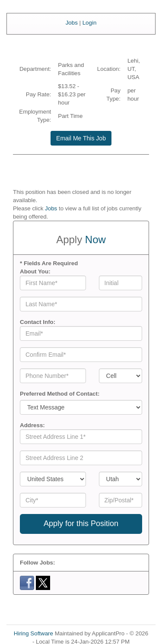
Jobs (72, 23)
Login (90, 23)
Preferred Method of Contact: (60, 394)
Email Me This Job (81, 138)
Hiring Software (33, 633)
